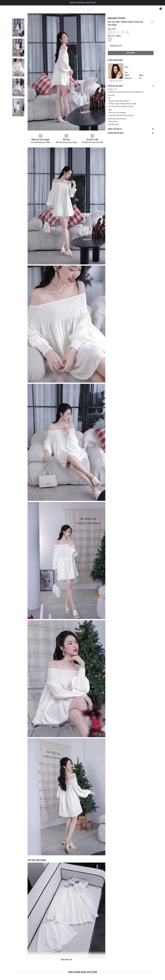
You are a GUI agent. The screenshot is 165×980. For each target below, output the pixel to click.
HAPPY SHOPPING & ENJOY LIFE (82, 3)
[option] (18, 28)
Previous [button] (18, 16)
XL (123, 32)
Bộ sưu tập (30, 9)
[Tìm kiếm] (154, 9)
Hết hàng (131, 53)
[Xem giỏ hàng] (159, 9)
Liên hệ (40, 9)
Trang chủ (7, 9)
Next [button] (18, 119)
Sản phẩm (18, 9)
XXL (127, 32)
